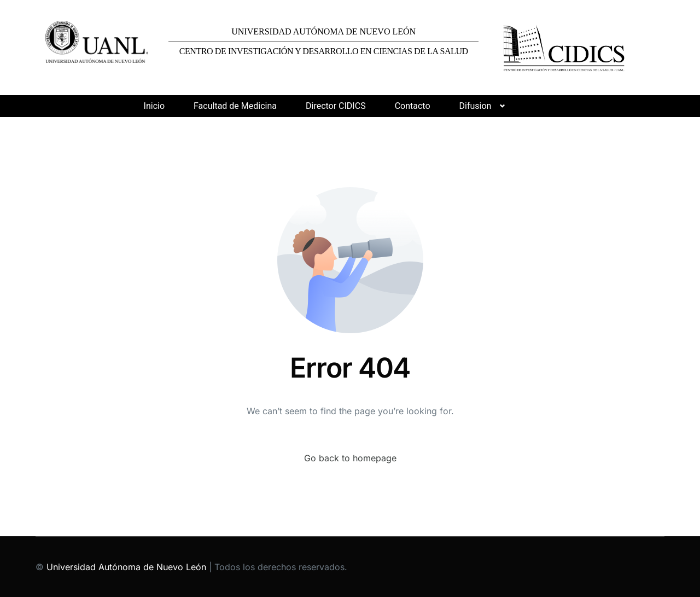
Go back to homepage (350, 458)
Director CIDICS (336, 106)
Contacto (413, 106)
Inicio (154, 106)
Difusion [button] (476, 106)
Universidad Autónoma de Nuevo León (126, 567)
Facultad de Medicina (235, 106)
